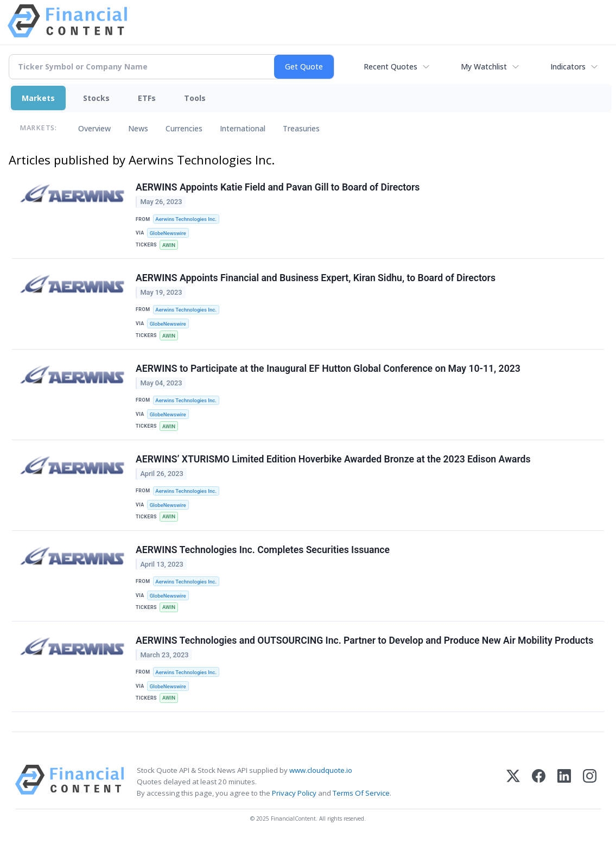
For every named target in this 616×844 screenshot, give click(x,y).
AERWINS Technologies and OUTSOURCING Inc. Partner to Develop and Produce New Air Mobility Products (364, 640)
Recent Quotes (390, 66)
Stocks (96, 98)
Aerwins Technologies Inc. (186, 219)
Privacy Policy (294, 793)
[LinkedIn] (564, 782)
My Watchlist (484, 66)
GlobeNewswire (168, 233)
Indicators (568, 66)
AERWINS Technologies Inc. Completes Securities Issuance (263, 550)
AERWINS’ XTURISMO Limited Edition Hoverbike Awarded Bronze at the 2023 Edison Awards (333, 459)
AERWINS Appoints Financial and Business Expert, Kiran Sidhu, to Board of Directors (316, 278)
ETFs (147, 98)
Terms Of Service (361, 793)
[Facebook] (539, 782)
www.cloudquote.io (321, 770)
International (243, 128)
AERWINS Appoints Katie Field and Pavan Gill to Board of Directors (278, 187)
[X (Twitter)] (513, 782)
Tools (195, 98)
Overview (94, 128)
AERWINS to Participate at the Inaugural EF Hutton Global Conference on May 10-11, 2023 (328, 369)
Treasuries (301, 128)
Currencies (184, 128)
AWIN (169, 245)
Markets (38, 98)
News (138, 128)
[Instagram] (590, 782)
